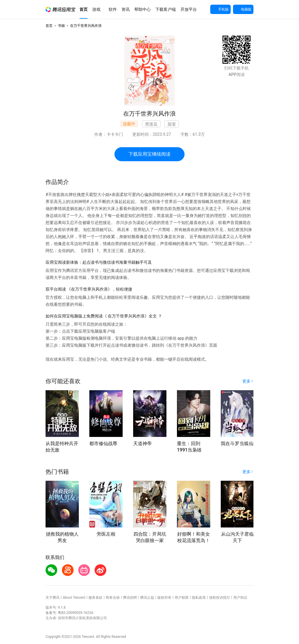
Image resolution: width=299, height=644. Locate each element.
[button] (60, 9)
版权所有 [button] (164, 598)
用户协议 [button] (240, 598)
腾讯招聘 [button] (130, 598)
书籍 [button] (61, 26)
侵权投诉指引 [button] (220, 598)
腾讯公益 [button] (147, 598)
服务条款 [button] (95, 598)
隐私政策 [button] (199, 598)
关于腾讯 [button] (53, 598)
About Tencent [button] (74, 598)
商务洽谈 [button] (113, 598)
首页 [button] (49, 26)
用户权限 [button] (182, 598)
